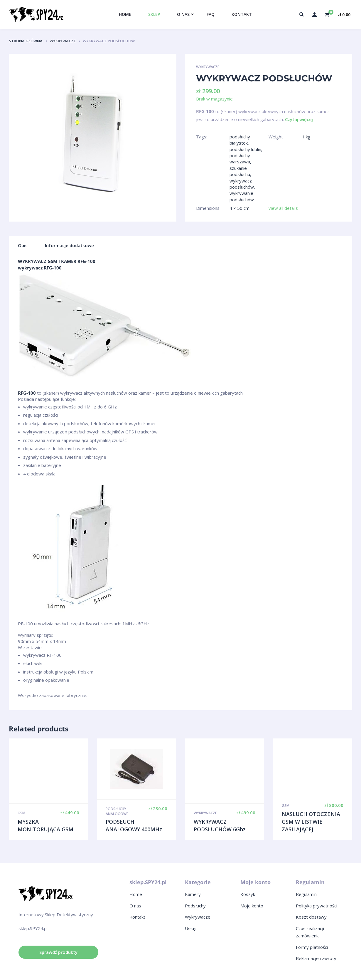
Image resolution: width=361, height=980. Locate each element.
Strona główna (26, 41)
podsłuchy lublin (245, 149)
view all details (283, 208)
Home (136, 894)
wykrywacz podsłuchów (242, 184)
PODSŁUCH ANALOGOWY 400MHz (134, 825)
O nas (135, 906)
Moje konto (252, 906)
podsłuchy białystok (240, 140)
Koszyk (248, 894)
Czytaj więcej (299, 119)
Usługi (191, 928)
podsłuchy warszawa (240, 159)
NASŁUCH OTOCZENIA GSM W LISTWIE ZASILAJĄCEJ (311, 821)
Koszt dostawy (311, 917)
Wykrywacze (63, 41)
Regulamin (306, 894)
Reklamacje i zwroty (316, 958)
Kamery (193, 894)
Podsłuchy (195, 906)
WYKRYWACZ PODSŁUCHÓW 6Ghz (220, 825)
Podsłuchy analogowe (117, 811)
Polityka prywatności (317, 906)
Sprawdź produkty (58, 952)
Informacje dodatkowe (69, 245)
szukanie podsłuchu (240, 171)
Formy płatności (312, 947)
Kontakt (137, 917)
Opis (23, 245)
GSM (21, 813)
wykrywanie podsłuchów (242, 196)
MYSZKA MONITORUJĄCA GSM (45, 825)
